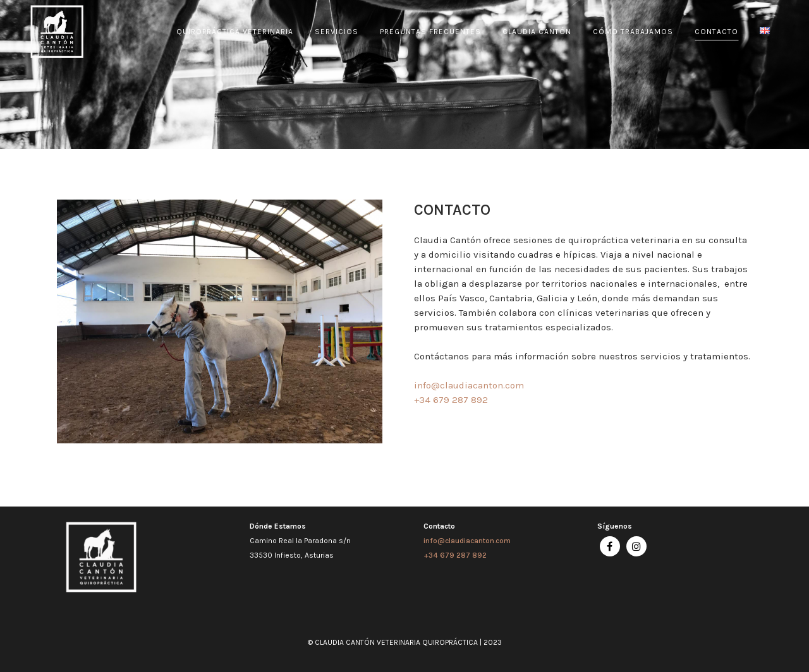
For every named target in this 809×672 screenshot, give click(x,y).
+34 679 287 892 (455, 555)
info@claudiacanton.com (467, 541)
